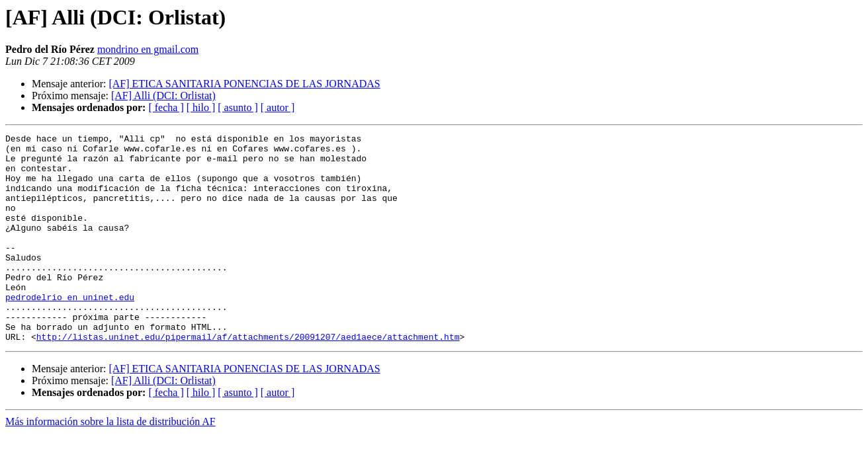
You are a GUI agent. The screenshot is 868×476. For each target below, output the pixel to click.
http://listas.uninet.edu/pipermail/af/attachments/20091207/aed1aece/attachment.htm (248, 378)
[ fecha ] (166, 107)
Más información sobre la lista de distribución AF (110, 463)
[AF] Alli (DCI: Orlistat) (163, 96)
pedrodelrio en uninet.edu (70, 331)
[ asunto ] (238, 107)
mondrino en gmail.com (148, 49)
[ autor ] (278, 107)
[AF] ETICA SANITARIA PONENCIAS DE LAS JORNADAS (244, 84)
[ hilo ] (201, 107)
